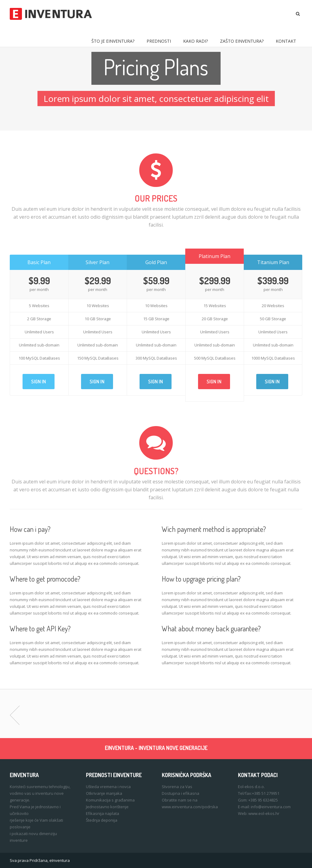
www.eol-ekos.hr (264, 813)
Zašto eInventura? (242, 41)
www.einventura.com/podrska (190, 807)
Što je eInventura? (113, 41)
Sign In (39, 382)
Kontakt (286, 41)
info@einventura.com (271, 807)
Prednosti (159, 41)
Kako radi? (195, 41)
